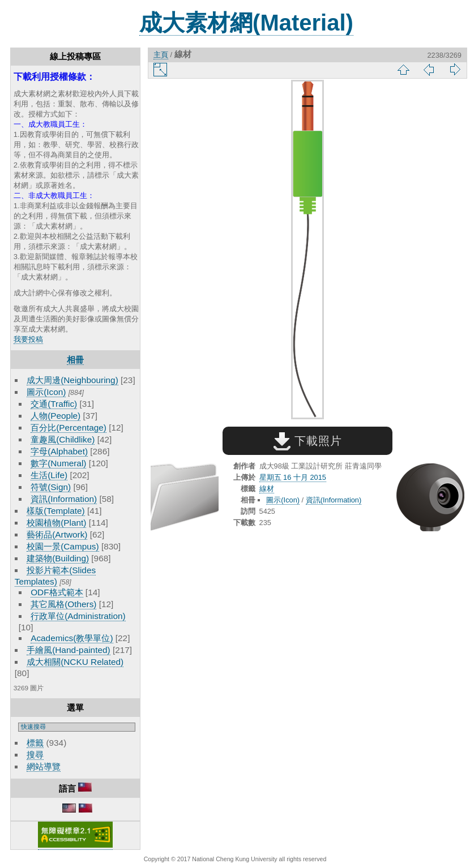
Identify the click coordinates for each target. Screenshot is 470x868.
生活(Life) (49, 475)
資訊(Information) (64, 499)
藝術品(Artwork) (57, 534)
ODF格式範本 (57, 592)
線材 (267, 489)
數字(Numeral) (58, 463)
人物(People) (55, 416)
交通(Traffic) (54, 404)
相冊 (75, 360)
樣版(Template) (56, 511)
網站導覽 (44, 766)
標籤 (35, 743)
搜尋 (35, 755)
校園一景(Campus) (63, 546)
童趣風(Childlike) (63, 439)
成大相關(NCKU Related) (75, 662)
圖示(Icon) (46, 392)
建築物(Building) (58, 558)
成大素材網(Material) (246, 23)
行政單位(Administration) (78, 616)
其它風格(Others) (63, 604)
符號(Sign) (51, 487)
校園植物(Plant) (56, 523)
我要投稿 (28, 339)
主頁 (161, 55)
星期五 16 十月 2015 (293, 477)
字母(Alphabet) (59, 451)
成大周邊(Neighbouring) (72, 380)
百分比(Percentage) (69, 427)
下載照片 (308, 441)
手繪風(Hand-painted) (68, 650)
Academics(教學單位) (72, 638)
